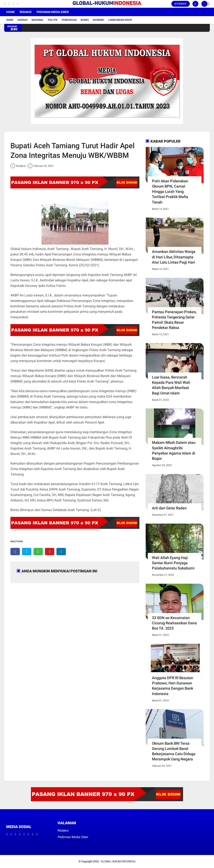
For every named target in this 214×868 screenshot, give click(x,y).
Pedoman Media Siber (53, 12)
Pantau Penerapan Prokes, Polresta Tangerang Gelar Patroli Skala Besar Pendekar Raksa (174, 320)
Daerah (22, 20)
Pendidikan (69, 20)
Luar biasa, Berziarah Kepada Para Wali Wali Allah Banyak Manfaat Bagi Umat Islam (171, 385)
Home (10, 12)
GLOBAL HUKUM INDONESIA (118, 861)
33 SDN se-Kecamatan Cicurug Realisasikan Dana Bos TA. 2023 (174, 623)
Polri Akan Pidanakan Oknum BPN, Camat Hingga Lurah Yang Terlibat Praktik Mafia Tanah (170, 192)
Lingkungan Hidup (120, 20)
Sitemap (181, 4)
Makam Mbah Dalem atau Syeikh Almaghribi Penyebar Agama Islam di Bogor (174, 450)
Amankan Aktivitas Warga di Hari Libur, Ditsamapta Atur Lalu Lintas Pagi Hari (174, 257)
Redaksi (26, 12)
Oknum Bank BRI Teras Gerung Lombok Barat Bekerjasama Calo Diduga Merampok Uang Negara (174, 751)
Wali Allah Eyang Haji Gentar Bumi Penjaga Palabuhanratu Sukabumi (173, 563)
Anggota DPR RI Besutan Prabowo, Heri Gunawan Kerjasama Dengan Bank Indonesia (173, 686)
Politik (53, 20)
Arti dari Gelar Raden (169, 508)
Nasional (38, 20)
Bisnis (85, 20)
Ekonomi (98, 20)
